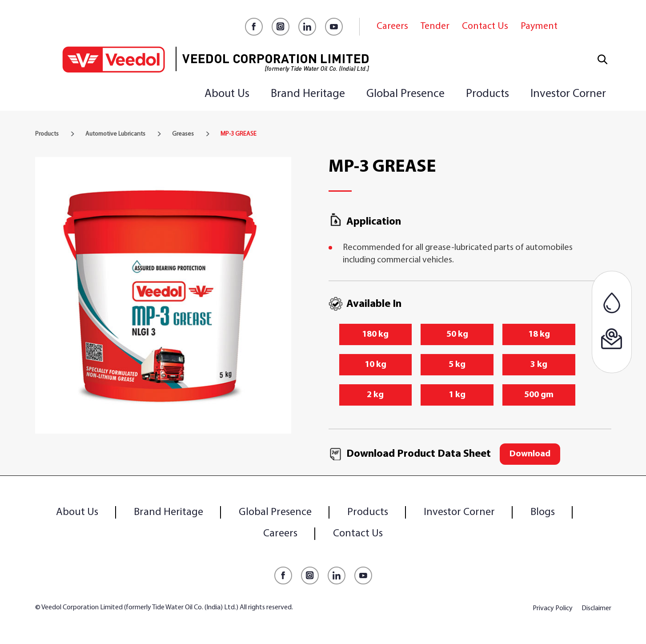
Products (488, 94)
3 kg (539, 365)
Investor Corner (568, 94)
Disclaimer (596, 608)
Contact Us (485, 26)
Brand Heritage (308, 94)
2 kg (375, 395)
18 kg (539, 334)
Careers (392, 26)
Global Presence (405, 94)
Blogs (543, 512)
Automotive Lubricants (115, 134)
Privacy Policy (553, 608)
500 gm (539, 395)
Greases (183, 134)
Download (530, 454)
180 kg (375, 334)
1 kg (457, 395)
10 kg (375, 365)
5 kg (457, 365)
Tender (435, 26)
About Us (227, 94)
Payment (539, 26)
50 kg (457, 334)
